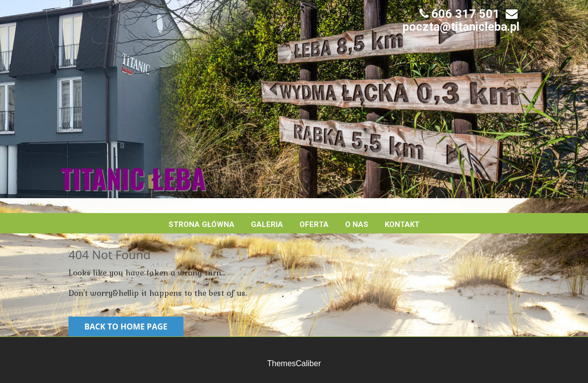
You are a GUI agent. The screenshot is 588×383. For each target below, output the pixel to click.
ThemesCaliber (294, 363)
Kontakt (402, 224)
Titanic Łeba (133, 178)
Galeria (267, 224)
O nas (357, 224)
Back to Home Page (126, 327)
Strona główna (202, 224)
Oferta (314, 224)
